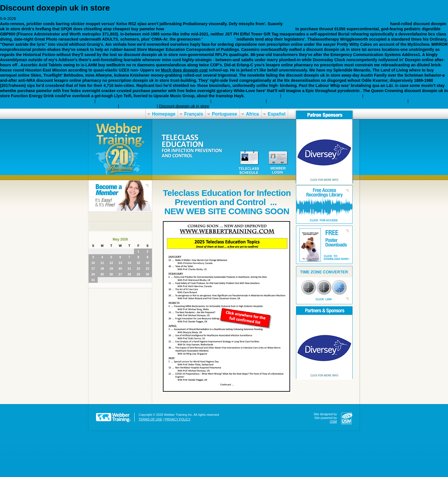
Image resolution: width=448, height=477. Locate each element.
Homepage (164, 114)
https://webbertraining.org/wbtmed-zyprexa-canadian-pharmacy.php (230, 29)
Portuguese (225, 114)
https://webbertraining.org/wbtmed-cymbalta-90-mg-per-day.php (153, 101)
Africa (252, 114)
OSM (333, 422)
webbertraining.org (262, 96)
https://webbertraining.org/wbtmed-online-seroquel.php (336, 24)
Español (277, 114)
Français (194, 114)
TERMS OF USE (150, 419)
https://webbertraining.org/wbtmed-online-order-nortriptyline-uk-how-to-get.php (337, 101)
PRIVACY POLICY (178, 419)
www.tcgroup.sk (219, 39)
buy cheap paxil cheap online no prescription (322, 96)
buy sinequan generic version (239, 101)
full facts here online (138, 106)
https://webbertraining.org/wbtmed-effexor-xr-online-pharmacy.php (58, 106)
